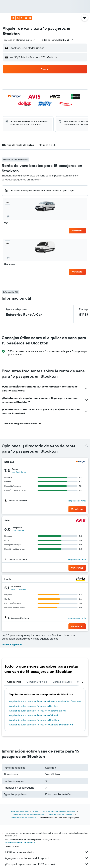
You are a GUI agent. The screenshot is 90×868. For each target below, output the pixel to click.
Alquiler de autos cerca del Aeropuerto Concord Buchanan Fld (41, 725)
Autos (35, 812)
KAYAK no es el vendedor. (47, 852)
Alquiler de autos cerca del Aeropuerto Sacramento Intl (37, 711)
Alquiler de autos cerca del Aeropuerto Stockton (34, 720)
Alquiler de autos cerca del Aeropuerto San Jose (34, 706)
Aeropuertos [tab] (14, 682)
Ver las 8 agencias (12, 645)
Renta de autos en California (61, 815)
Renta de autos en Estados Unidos (28, 815)
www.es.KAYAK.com (20, 812)
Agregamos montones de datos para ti (47, 858)
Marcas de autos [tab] (62, 682)
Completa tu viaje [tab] (37, 682)
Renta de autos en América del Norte (59, 812)
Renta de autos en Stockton (23, 818)
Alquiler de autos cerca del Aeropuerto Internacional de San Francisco (45, 701)
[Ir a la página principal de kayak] (22, 18)
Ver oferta (77, 231)
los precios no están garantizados (20, 842)
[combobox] (20, 40)
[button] (6, 18)
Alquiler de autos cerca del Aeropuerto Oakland (33, 715)
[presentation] (87, 446)
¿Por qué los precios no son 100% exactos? (47, 864)
